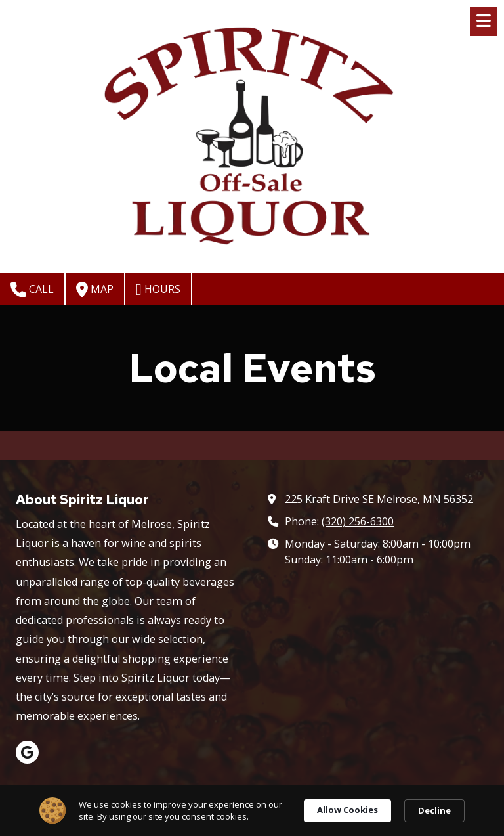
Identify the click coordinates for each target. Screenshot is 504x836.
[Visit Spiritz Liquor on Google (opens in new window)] (27, 752)
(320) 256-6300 (358, 521)
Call (32, 290)
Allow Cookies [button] (347, 810)
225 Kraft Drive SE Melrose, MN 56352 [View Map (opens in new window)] (379, 499)
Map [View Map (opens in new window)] (95, 290)
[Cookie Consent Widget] (252, 811)
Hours (158, 290)
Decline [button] (434, 810)
